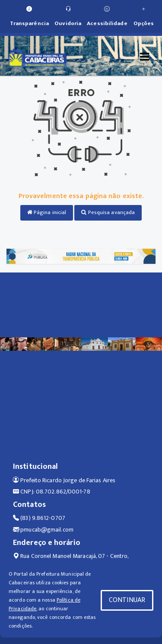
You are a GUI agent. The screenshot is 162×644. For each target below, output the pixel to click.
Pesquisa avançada (108, 212)
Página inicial (47, 212)
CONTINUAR (127, 600)
